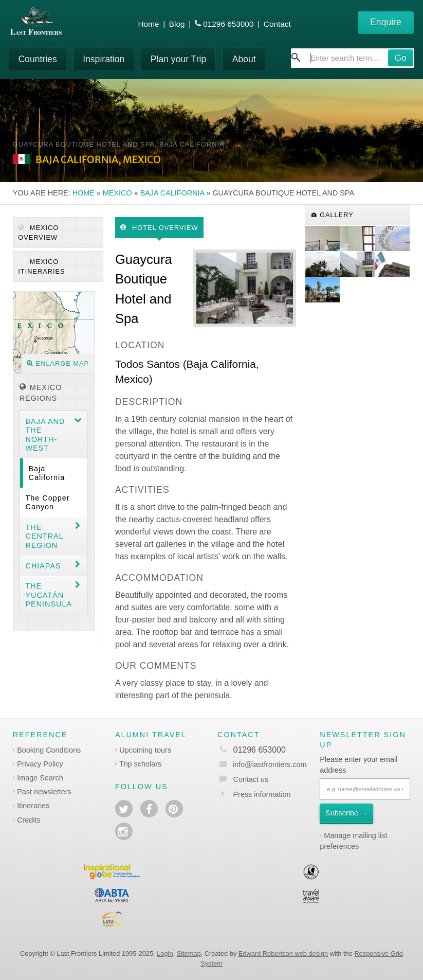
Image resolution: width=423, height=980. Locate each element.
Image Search (40, 778)
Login (165, 954)
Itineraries (33, 806)
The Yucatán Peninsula (49, 595)
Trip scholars (140, 764)
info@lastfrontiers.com (262, 764)
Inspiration (104, 59)
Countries (37, 59)
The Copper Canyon (47, 502)
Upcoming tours (145, 750)
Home (149, 24)
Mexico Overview (38, 233)
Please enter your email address (358, 765)
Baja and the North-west (45, 435)
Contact (277, 24)
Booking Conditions (49, 750)
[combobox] (353, 58)
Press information (262, 794)
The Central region (44, 536)
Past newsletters (44, 792)
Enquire (386, 22)
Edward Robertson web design (283, 954)
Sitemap (189, 954)
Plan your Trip (179, 59)
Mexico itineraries (41, 266)
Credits (29, 820)
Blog (177, 24)
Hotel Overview (159, 228)
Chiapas (43, 566)
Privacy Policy (40, 764)
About (244, 59)
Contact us (251, 779)
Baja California (172, 193)
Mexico (117, 193)
